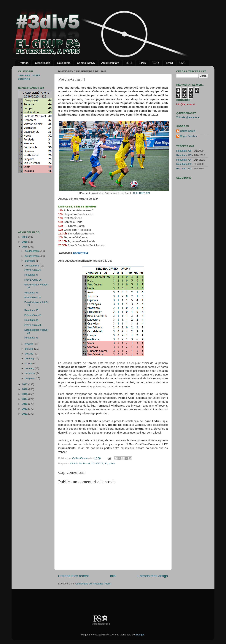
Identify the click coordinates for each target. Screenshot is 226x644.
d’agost (29, 344)
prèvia (112, 463)
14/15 (142, 63)
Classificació (43, 63)
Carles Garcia (80, 458)
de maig (30, 358)
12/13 (169, 63)
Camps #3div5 (86, 63)
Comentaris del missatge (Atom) (93, 584)
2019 (25, 242)
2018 (25, 247)
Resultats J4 (31, 320)
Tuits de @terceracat (188, 117)
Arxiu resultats (110, 63)
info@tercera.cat (186, 104)
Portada (24, 63)
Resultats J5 (31, 310)
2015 (25, 394)
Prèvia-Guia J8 (33, 270)
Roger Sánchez (189, 136)
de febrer (30, 373)
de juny (29, 354)
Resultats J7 (31, 275)
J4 (106, 463)
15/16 (129, 63)
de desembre (33, 251)
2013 (25, 404)
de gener (30, 378)
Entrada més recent (73, 576)
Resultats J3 (31, 338)
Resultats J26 (184, 151)
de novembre (33, 256)
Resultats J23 (184, 164)
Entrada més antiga (153, 576)
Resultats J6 (31, 293)
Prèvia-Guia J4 (33, 325)
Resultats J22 (184, 168)
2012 (25, 409)
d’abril (29, 363)
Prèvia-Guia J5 (33, 315)
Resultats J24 (184, 160)
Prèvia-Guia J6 (33, 297)
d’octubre (30, 261)
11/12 (183, 63)
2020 (25, 237)
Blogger (140, 635)
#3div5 (74, 463)
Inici (113, 576)
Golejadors (64, 63)
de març (30, 368)
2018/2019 (97, 463)
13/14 (156, 63)
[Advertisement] (29, 202)
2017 (25, 384)
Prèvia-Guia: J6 (33, 280)
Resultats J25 (184, 155)
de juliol (30, 349)
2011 (25, 414)
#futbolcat (84, 463)
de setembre (32, 266)
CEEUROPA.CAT (142, 193)
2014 (25, 399)
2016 (25, 389)
